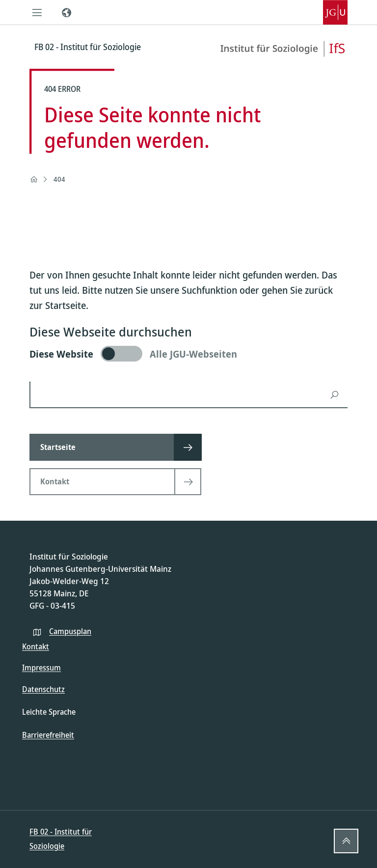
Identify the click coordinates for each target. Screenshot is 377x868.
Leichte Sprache (49, 712)
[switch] (188, 354)
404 (59, 179)
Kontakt (36, 646)
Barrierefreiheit (48, 735)
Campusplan (70, 631)
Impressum (41, 668)
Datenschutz (43, 689)
